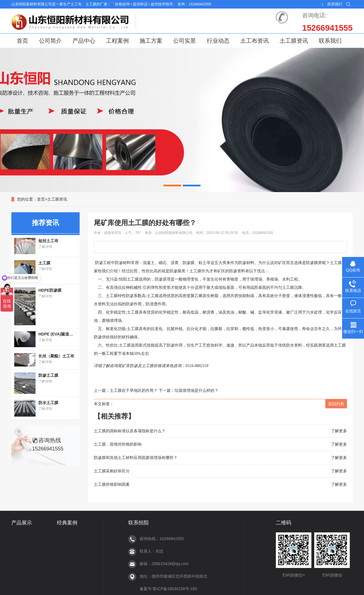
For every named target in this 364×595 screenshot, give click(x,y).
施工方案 (151, 41)
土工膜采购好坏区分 (112, 471)
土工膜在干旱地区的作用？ (134, 390)
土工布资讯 (255, 41)
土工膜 (133, 312)
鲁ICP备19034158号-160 (175, 589)
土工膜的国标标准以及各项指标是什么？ (130, 431)
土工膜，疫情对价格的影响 (118, 444)
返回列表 (336, 404)
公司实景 (185, 41)
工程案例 (117, 41)
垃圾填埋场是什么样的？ (197, 390)
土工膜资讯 (294, 41)
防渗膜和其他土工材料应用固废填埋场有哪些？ (136, 458)
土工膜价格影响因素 (112, 484)
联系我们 (334, 4)
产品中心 (84, 41)
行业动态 (218, 41)
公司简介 (50, 41)
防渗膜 (175, 271)
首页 (22, 41)
